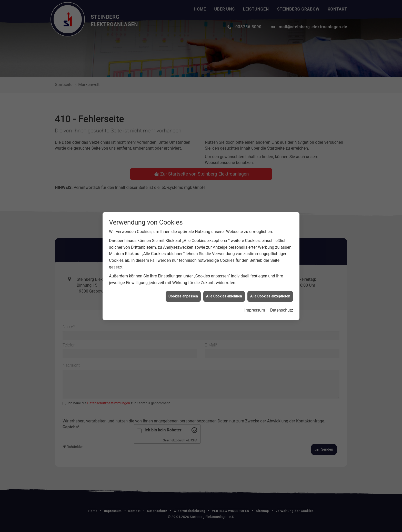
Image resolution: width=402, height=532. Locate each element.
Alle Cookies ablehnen (224, 246)
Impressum (255, 259)
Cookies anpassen (183, 246)
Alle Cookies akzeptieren (270, 246)
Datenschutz (282, 259)
